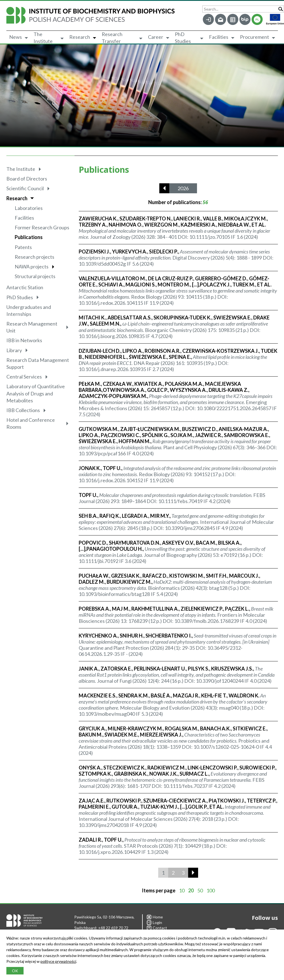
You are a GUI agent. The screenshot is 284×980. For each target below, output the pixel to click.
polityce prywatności (58, 961)
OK (15, 971)
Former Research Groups (42, 227)
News (16, 37)
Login (154, 922)
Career (156, 37)
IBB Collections (23, 410)
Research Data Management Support (38, 363)
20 (191, 890)
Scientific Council (25, 188)
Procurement (254, 37)
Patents (23, 247)
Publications (29, 237)
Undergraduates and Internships (29, 310)
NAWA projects (32, 266)
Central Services (24, 377)
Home (155, 917)
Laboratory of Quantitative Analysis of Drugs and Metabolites (36, 393)
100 (211, 890)
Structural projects (35, 276)
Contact (157, 928)
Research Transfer (112, 38)
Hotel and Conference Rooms (31, 423)
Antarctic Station (25, 287)
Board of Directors (27, 179)
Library (14, 350)
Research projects (34, 257)
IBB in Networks (24, 340)
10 (182, 890)
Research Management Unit (32, 327)
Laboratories (29, 208)
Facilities (219, 37)
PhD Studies (183, 38)
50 (200, 890)
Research (80, 37)
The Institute (43, 38)
